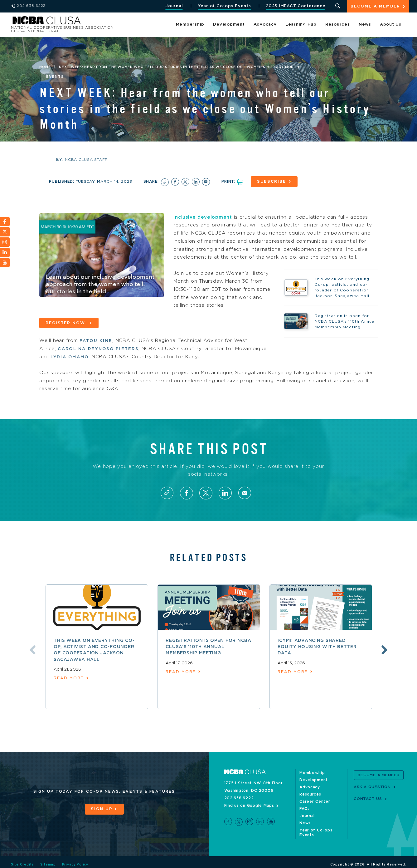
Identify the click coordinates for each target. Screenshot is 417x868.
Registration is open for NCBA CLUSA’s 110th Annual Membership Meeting (208, 646)
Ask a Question (372, 786)
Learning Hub (301, 25)
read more (69, 678)
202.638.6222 (239, 798)
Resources (338, 25)
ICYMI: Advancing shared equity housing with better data (317, 646)
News (365, 25)
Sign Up (101, 809)
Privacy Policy (75, 860)
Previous (32, 649)
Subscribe (272, 182)
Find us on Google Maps (249, 805)
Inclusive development (203, 217)
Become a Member (375, 7)
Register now (66, 322)
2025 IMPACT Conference (295, 6)
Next (385, 649)
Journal (173, 6)
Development (229, 25)
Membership (190, 25)
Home (45, 67)
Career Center (315, 801)
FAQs (305, 808)
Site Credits (22, 860)
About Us (391, 25)
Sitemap (48, 860)
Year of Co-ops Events (224, 6)
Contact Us (368, 798)
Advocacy (265, 25)
